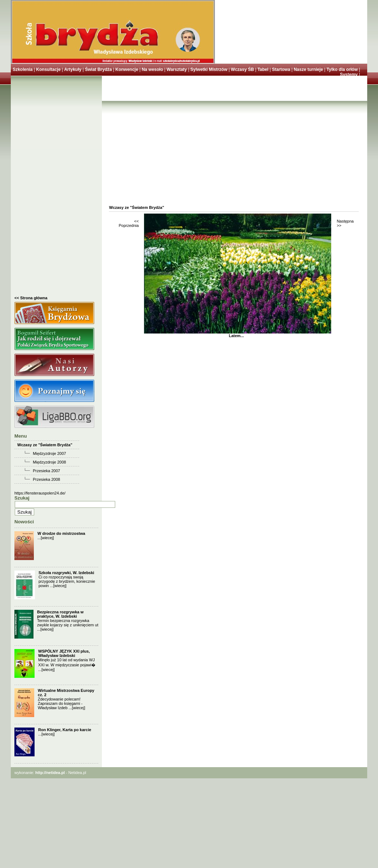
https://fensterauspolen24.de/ (40, 493)
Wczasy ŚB (242, 70)
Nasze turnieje (308, 70)
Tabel (263, 70)
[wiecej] (47, 538)
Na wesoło (152, 70)
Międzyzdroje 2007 (49, 453)
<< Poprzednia (129, 223)
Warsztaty (177, 70)
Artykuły (73, 70)
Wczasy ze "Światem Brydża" (45, 445)
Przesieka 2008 (46, 479)
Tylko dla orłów (342, 70)
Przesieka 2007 (46, 471)
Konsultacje (48, 70)
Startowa (281, 70)
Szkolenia (22, 70)
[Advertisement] (56, 188)
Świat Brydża (98, 70)
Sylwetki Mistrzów (209, 70)
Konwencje (127, 70)
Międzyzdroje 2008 (49, 462)
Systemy (349, 75)
